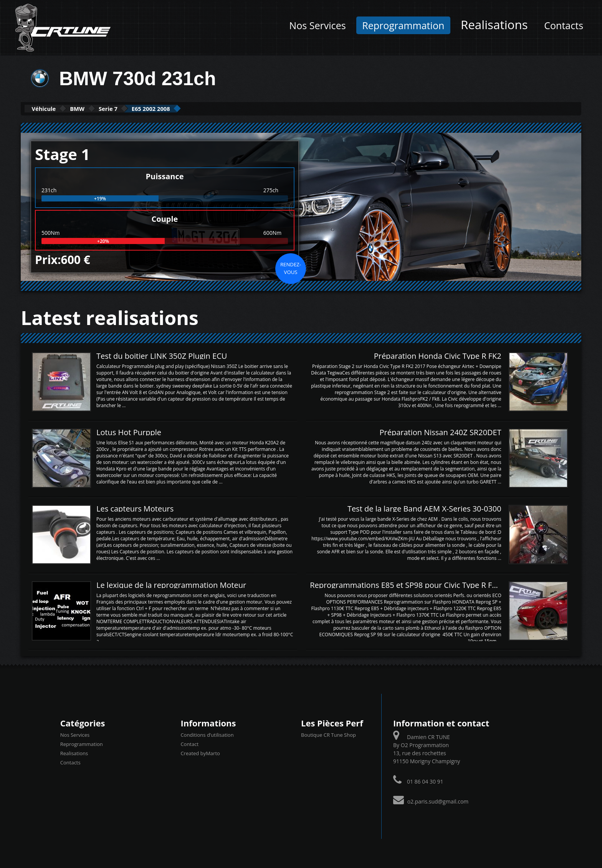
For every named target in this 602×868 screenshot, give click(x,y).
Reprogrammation (403, 25)
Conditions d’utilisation (207, 734)
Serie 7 (138, 108)
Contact (189, 744)
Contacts (564, 25)
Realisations (494, 24)
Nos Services (317, 25)
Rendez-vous (291, 267)
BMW (96, 108)
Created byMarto (200, 753)
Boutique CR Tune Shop (328, 734)
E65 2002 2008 (194, 108)
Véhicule (50, 108)
